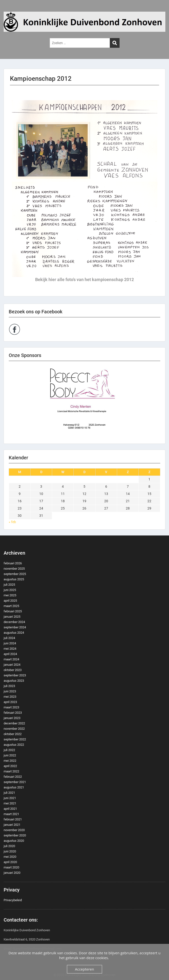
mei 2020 (10, 857)
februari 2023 (13, 713)
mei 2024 (10, 649)
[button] (84, 402)
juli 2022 (9, 750)
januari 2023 (12, 718)
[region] (84, 402)
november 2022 (14, 729)
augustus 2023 (14, 681)
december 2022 (14, 723)
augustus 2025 (14, 579)
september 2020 (15, 835)
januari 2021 (12, 825)
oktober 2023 (13, 670)
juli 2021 (9, 793)
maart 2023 (11, 707)
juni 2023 (10, 691)
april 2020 (10, 862)
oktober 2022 (13, 734)
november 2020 (14, 830)
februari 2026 (13, 563)
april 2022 (10, 766)
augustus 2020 (14, 841)
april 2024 (10, 654)
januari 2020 (12, 873)
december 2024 (14, 622)
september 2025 (15, 574)
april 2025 (10, 601)
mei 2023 (10, 697)
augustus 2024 (14, 633)
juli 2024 (9, 638)
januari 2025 (12, 617)
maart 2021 (11, 814)
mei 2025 (10, 595)
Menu (9, 8)
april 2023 (10, 702)
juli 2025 (9, 585)
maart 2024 (11, 659)
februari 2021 (13, 819)
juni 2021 (10, 798)
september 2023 (15, 675)
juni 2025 (10, 590)
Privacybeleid (13, 900)
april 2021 (10, 809)
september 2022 (15, 739)
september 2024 (15, 627)
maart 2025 (11, 606)
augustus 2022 (14, 745)
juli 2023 (9, 686)
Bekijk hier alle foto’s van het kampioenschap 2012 (84, 279)
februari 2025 (13, 611)
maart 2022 (11, 771)
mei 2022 (10, 761)
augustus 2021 (14, 787)
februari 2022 (13, 777)
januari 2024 (12, 665)
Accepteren (84, 969)
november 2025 (14, 569)
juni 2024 (10, 643)
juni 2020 (10, 851)
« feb (12, 522)
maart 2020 (11, 867)
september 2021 (15, 782)
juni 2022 (10, 755)
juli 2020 (9, 846)
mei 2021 (10, 803)
